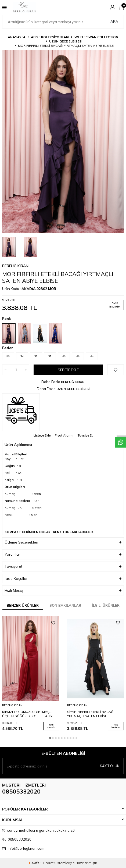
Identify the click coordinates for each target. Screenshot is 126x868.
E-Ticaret (47, 863)
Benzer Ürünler (23, 605)
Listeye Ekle (42, 435)
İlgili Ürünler (106, 605)
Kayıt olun (110, 766)
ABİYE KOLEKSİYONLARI (50, 37)
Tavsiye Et (85, 435)
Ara (114, 22)
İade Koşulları (63, 579)
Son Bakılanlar (65, 605)
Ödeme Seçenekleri (63, 542)
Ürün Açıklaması (63, 445)
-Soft (34, 863)
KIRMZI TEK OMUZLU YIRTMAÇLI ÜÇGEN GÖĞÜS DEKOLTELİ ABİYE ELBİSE (28, 714)
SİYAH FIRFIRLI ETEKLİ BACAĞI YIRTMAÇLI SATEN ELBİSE (91, 714)
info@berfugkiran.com (26, 848)
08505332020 (21, 791)
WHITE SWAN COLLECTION (96, 37)
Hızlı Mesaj (63, 590)
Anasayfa (17, 37)
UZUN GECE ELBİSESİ (66, 41)
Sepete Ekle (68, 370)
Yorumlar (63, 554)
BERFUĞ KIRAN (15, 266)
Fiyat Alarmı (64, 435)
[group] (63, 141)
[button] (50, 738)
